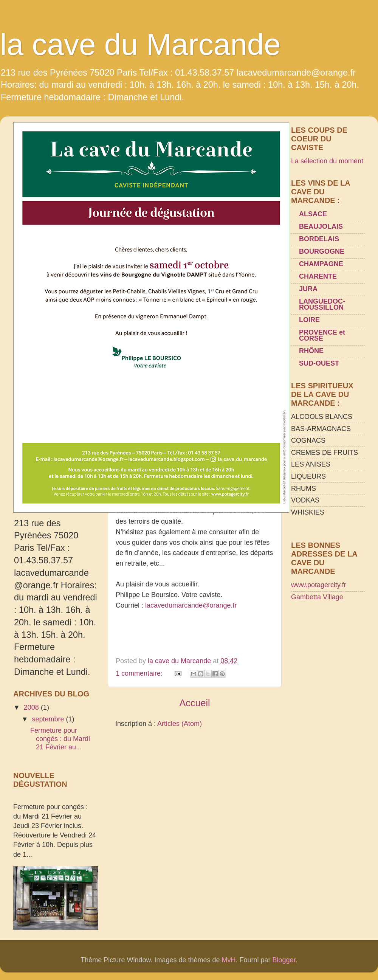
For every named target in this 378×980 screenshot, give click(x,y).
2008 (32, 707)
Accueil (194, 703)
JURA (308, 289)
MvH (229, 960)
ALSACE (313, 214)
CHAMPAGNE (321, 264)
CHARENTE (318, 276)
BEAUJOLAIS (321, 226)
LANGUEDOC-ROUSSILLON (322, 304)
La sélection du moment (327, 161)
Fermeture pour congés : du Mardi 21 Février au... (60, 739)
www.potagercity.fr (319, 585)
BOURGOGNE (322, 251)
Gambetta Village (317, 597)
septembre (49, 719)
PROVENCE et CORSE (322, 335)
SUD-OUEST (319, 363)
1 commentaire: (140, 673)
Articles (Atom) (180, 724)
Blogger (284, 960)
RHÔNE (311, 351)
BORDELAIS (319, 239)
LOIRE (309, 320)
